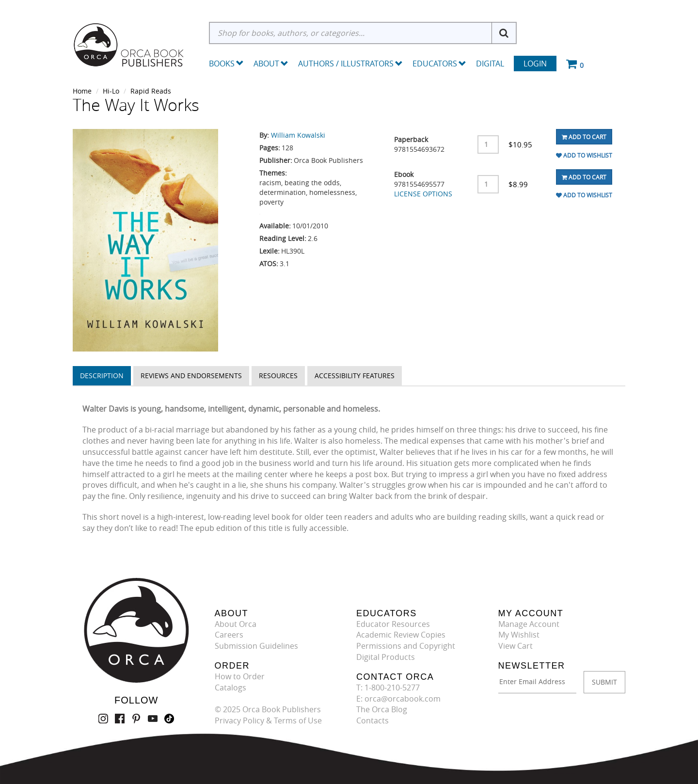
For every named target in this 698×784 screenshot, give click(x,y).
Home (82, 91)
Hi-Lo (111, 91)
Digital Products (386, 657)
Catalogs (230, 688)
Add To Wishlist (584, 155)
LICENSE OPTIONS (423, 194)
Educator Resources (393, 624)
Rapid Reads (151, 91)
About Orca (236, 624)
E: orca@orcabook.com (398, 699)
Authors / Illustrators (350, 64)
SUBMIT (604, 682)
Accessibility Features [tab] (355, 376)
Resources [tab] (278, 376)
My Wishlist (519, 635)
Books (222, 64)
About (271, 64)
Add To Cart (584, 137)
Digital (490, 64)
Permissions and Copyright (406, 646)
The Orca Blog (382, 709)
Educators (439, 64)
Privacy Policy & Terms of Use (268, 720)
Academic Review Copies (401, 635)
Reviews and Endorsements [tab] (191, 376)
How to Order (240, 676)
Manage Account (529, 624)
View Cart (516, 646)
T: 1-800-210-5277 (388, 688)
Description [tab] (102, 376)
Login (535, 64)
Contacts (373, 720)
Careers (229, 635)
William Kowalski (298, 135)
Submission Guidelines (256, 646)
